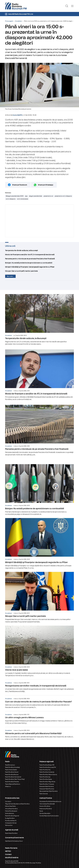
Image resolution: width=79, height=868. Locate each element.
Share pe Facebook (20, 185)
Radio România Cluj (45, 770)
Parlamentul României (46, 809)
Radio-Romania (11, 848)
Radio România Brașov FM (47, 765)
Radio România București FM (48, 767)
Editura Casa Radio (10, 806)
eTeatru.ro (8, 786)
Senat (41, 811)
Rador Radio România (11, 833)
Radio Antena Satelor (11, 770)
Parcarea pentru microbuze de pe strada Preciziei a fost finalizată (39, 259)
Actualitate (18, 21)
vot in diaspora (11, 199)
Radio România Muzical (12, 775)
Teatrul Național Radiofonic (13, 784)
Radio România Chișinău (12, 782)
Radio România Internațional (13, 777)
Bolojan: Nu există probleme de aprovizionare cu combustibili (39, 263)
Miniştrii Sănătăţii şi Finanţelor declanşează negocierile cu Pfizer (39, 267)
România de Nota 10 (11, 821)
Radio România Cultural (12, 772)
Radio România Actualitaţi (12, 767)
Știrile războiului (10, 813)
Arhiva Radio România (11, 809)
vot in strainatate (23, 199)
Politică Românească (11, 811)
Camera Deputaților (45, 813)
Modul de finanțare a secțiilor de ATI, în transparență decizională (39, 255)
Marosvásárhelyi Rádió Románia (49, 791)
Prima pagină (9, 21)
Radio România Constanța (47, 772)
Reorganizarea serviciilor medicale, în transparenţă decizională (39, 686)
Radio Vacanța (44, 794)
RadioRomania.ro (10, 765)
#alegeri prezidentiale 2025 (15, 196)
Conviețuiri (8, 801)
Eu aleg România (10, 818)
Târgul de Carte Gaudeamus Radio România (17, 804)
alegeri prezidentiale (36, 196)
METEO (8, 851)
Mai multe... (10, 276)
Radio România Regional (12, 816)
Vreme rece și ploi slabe (39, 651)
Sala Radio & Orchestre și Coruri (14, 841)
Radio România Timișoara (47, 784)
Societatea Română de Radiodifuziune (50, 801)
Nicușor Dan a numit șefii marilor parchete (39, 271)
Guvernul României (45, 806)
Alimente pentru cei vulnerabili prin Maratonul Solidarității (39, 734)
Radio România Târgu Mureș (47, 782)
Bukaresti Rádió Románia (47, 786)
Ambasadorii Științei (11, 823)
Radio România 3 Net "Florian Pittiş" (15, 779)
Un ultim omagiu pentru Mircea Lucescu (39, 718)
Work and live (9, 825)
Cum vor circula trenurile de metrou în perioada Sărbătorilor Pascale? (39, 702)
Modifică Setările (12, 858)
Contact (8, 854)
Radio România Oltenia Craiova (48, 775)
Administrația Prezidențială (47, 804)
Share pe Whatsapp (46, 185)
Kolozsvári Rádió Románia (47, 789)
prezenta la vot (48, 196)
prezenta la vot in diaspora (63, 196)
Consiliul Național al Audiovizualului (49, 816)
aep (26, 196)
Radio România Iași (45, 777)
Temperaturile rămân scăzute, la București (39, 250)
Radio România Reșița (46, 779)
